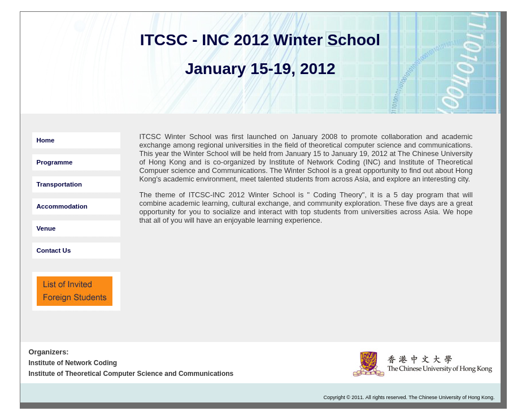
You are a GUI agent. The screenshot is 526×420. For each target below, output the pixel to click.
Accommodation (62, 206)
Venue (46, 228)
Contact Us (54, 250)
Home (46, 140)
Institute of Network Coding (73, 363)
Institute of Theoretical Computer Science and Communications (131, 374)
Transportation (60, 184)
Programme (55, 162)
